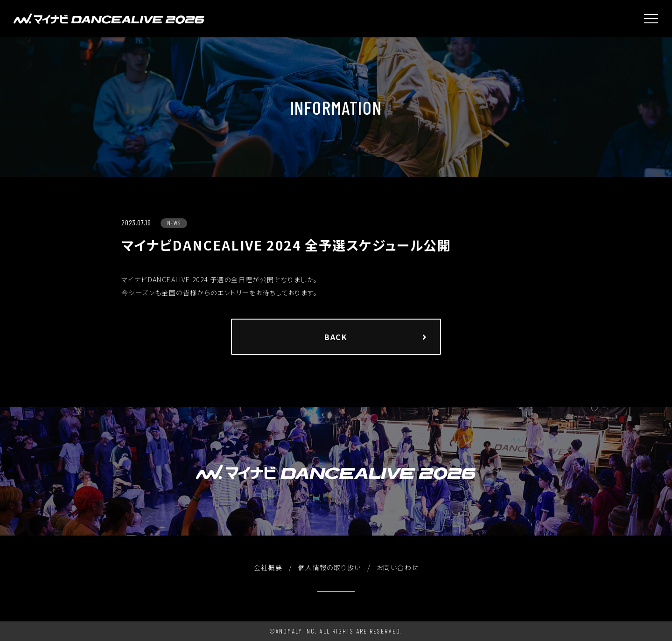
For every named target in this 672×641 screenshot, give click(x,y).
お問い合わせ (397, 567)
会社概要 (268, 567)
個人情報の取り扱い (330, 567)
